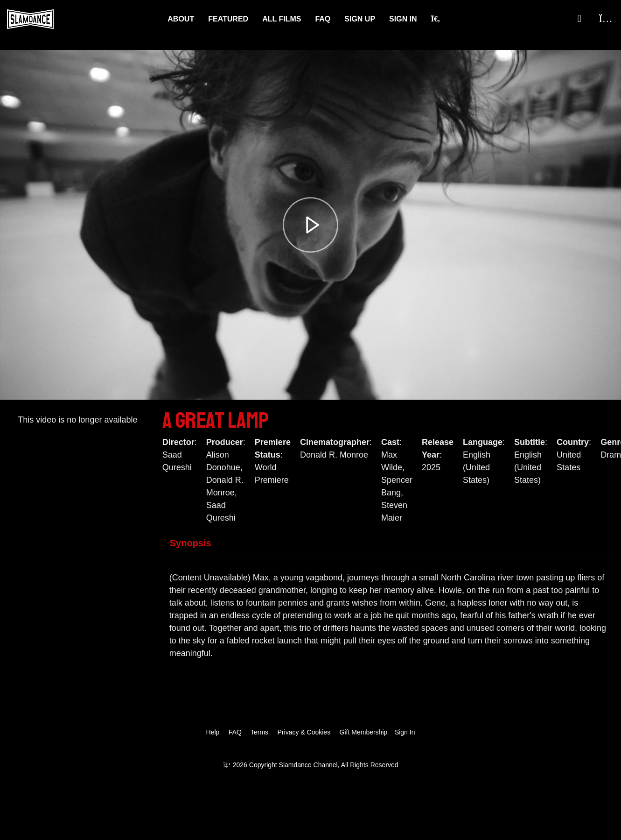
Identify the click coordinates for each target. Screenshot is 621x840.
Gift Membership (364, 732)
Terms (259, 732)
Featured (228, 19)
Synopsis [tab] (191, 543)
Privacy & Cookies (304, 732)
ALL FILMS (282, 19)
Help (213, 732)
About (181, 19)
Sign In (403, 19)
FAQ (323, 19)
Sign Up (360, 19)
